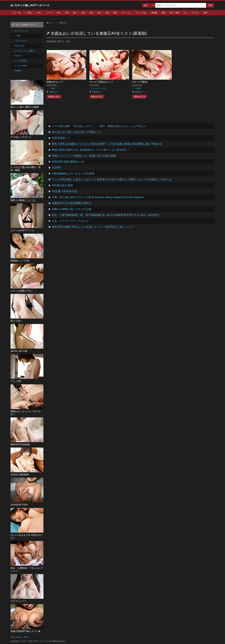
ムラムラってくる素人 (25, 51)
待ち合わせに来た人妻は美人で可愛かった (77, 132)
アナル (50, 13)
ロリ (185, 13)
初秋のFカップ (55, 82)
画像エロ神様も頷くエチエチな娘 (72, 209)
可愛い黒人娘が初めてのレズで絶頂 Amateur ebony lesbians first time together (98, 197)
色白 (99, 13)
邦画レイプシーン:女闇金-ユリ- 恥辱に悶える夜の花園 (84, 156)
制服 (163, 13)
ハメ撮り (29, 13)
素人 (75, 13)
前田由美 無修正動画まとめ (68, 162)
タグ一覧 (17, 13)
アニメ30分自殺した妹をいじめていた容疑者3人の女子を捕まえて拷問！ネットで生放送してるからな (112, 179)
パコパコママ (21, 41)
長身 (91, 13)
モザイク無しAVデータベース (32, 5)
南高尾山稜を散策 (62, 185)
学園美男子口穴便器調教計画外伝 (72, 203)
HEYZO (18, 56)
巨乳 (107, 13)
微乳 (115, 13)
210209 (56, 168)
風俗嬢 (154, 13)
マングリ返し (141, 13)
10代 (67, 13)
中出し (40, 13)
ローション (126, 13)
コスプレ (195, 13)
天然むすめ (20, 46)
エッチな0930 (21, 66)
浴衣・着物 (174, 13)
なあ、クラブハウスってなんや (70, 221)
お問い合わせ (16, 637)
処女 (59, 13)
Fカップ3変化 (140, 82)
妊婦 (83, 13)
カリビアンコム (99, 89)
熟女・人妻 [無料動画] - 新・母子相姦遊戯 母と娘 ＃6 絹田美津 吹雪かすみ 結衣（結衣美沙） (107, 215)
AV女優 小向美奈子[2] (64, 191)
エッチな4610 (21, 61)
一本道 (52, 89)
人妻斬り (19, 71)
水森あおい (54, 92)
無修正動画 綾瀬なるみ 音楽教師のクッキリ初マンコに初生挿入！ (91, 150)
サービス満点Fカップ (101, 82)
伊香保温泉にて (61, 138)
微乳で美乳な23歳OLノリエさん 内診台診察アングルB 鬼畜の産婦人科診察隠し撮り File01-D (107, 144)
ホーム (52, 23)
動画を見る (54, 97)
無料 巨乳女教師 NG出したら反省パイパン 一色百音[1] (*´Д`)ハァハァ (93, 227)
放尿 (205, 13)
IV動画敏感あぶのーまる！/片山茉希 (73, 174)
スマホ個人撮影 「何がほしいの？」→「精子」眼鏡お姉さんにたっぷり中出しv (99, 126)
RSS (26, 637)
